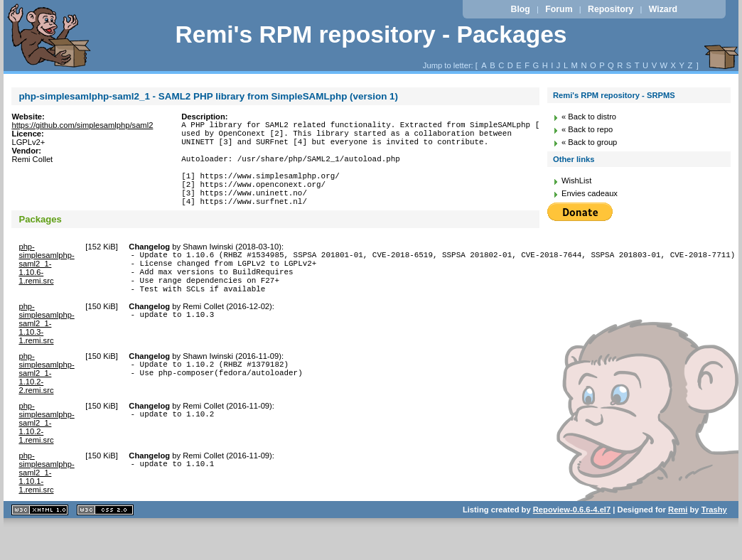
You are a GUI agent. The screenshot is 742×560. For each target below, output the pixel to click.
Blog (520, 9)
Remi (678, 542)
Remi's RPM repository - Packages (371, 34)
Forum (559, 9)
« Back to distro (589, 117)
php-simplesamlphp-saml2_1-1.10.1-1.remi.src (46, 505)
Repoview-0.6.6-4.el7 (572, 542)
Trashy (714, 542)
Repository (611, 9)
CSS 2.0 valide (105, 542)
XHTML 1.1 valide (40, 542)
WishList (576, 181)
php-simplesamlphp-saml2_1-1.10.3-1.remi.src (46, 355)
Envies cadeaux (590, 193)
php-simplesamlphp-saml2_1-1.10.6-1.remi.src (46, 285)
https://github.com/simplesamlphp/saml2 (82, 125)
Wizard (663, 9)
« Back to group (589, 142)
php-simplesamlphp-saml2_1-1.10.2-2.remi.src (46, 405)
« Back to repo (587, 129)
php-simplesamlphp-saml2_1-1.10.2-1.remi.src (46, 455)
